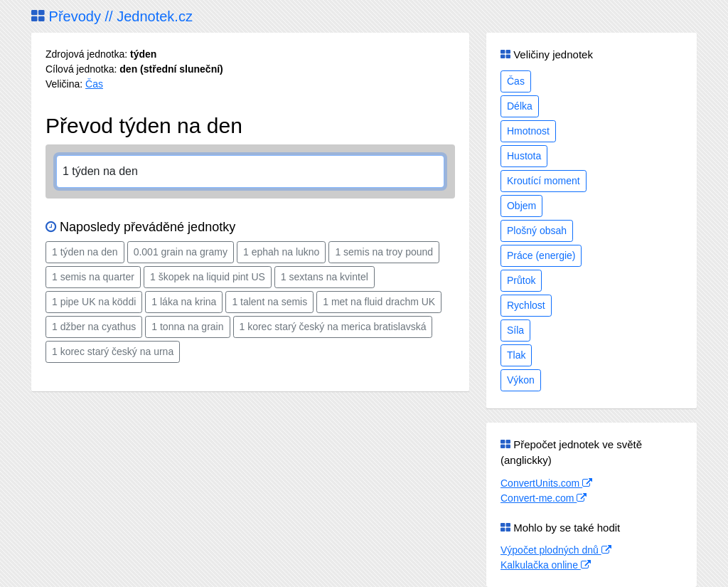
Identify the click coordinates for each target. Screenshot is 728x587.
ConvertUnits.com (546, 483)
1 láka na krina (184, 302)
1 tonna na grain (187, 327)
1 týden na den (85, 252)
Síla (515, 330)
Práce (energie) (541, 255)
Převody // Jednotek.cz (112, 16)
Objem (521, 206)
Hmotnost (528, 131)
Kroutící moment (544, 181)
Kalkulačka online (546, 565)
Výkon (521, 380)
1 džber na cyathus (94, 327)
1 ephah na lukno (281, 252)
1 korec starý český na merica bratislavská (333, 327)
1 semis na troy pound (384, 252)
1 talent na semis (269, 302)
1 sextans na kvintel (325, 277)
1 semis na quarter (93, 277)
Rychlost (526, 305)
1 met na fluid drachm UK (379, 302)
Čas (94, 84)
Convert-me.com (544, 498)
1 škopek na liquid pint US (208, 277)
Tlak (516, 355)
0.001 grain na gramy (181, 252)
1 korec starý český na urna (113, 351)
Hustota (524, 156)
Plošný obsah (537, 231)
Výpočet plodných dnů (556, 550)
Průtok (521, 280)
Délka (520, 106)
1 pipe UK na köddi (94, 302)
